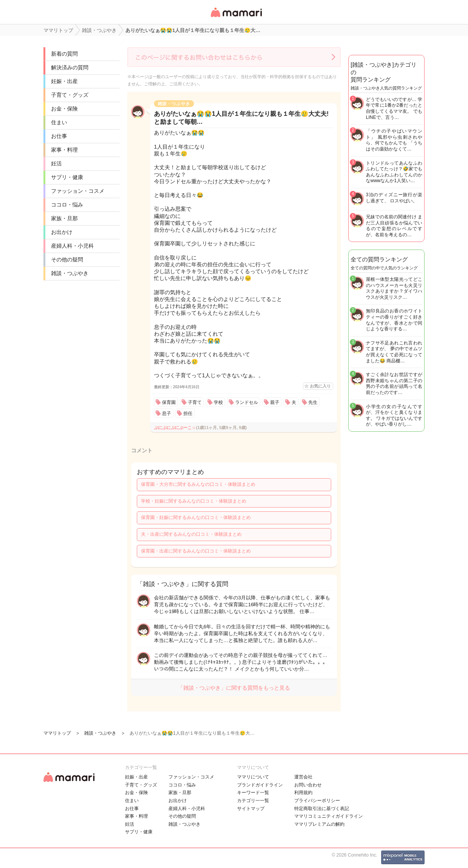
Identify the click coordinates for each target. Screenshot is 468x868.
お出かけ (62, 232)
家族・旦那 (64, 218)
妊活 (56, 163)
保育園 (169, 402)
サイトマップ (251, 809)
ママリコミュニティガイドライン (329, 816)
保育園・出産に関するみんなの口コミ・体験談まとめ (196, 551)
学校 (218, 402)
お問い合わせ (308, 785)
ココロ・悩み (67, 205)
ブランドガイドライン (260, 785)
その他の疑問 (67, 259)
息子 (167, 413)
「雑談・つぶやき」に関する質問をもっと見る (234, 688)
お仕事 (59, 136)
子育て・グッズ (70, 95)
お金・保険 (64, 109)
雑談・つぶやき (70, 273)
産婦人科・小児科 (72, 246)
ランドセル (247, 402)
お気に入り (320, 386)
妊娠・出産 (64, 81)
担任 (188, 413)
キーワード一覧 (253, 793)
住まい (59, 122)
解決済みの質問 (70, 67)
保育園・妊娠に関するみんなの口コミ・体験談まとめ (196, 517)
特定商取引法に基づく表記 (322, 809)
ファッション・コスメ (78, 191)
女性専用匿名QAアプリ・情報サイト (236, 18)
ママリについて (253, 777)
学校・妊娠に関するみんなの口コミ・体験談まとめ (194, 501)
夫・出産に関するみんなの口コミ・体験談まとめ (191, 534)
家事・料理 (64, 150)
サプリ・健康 (67, 177)
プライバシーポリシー (317, 801)
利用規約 (303, 793)
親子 (275, 402)
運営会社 (303, 777)
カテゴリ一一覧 (253, 801)
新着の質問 (64, 54)
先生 (313, 402)
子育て (195, 402)
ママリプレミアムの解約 (319, 824)
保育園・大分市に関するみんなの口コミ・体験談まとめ (198, 484)
